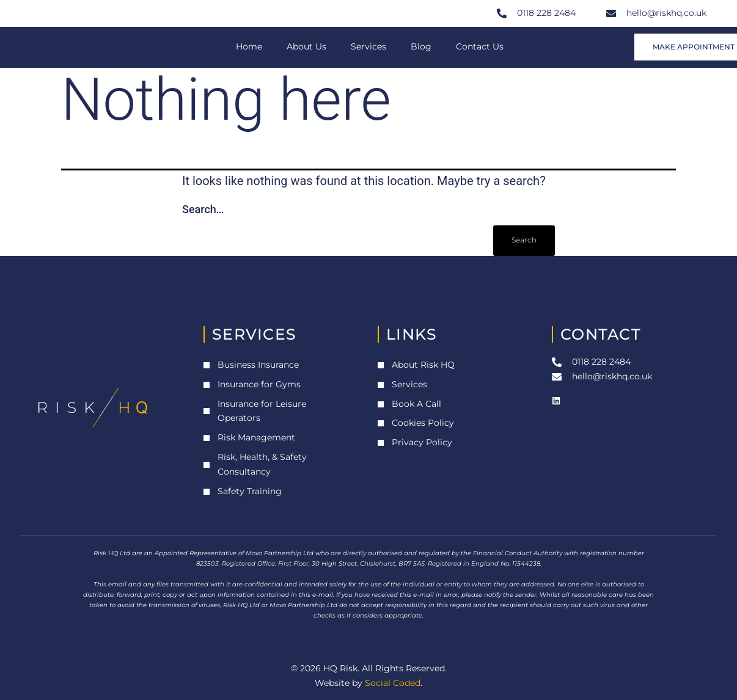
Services (369, 46)
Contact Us (480, 46)
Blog (421, 46)
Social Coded (393, 683)
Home (249, 46)
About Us (306, 46)
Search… (203, 209)
